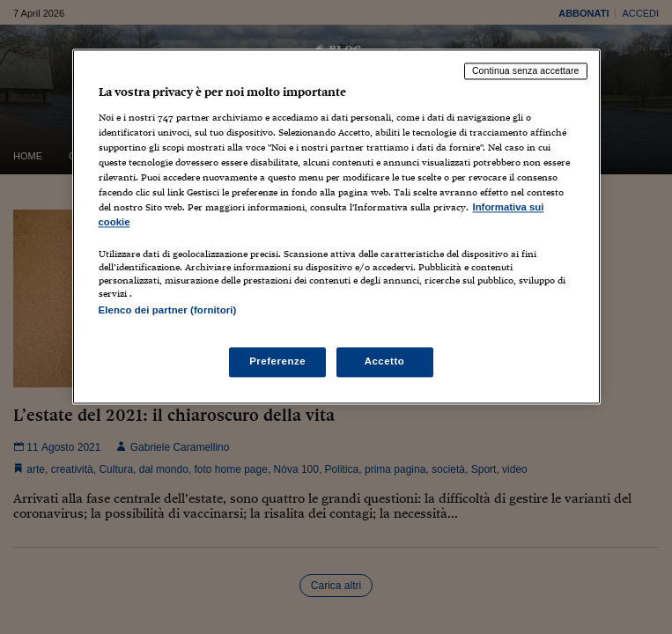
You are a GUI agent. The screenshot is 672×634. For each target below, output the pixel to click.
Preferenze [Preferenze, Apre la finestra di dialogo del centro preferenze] (277, 362)
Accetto (385, 362)
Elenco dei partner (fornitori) (168, 311)
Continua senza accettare (526, 70)
